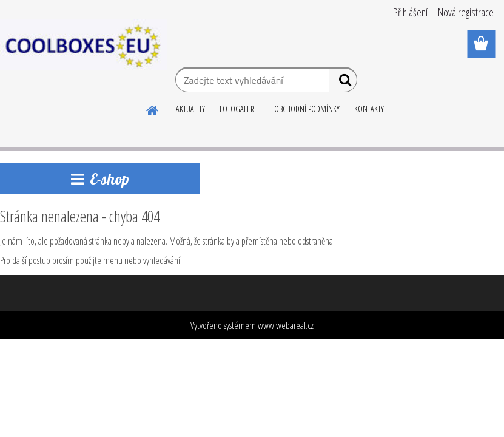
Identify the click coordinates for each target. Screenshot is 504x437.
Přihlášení (410, 12)
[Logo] (83, 45)
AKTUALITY (190, 109)
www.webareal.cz (286, 325)
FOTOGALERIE (240, 109)
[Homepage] (153, 109)
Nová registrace (466, 12)
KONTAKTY (369, 109)
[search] (343, 83)
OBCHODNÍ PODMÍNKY (307, 109)
